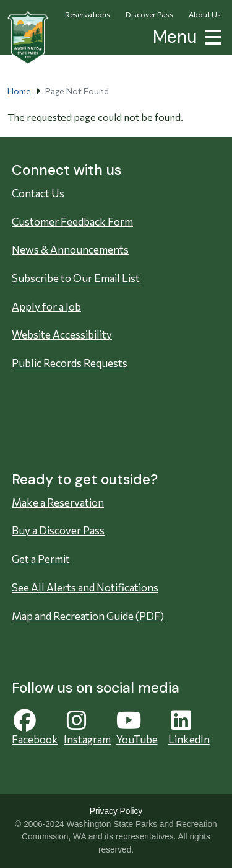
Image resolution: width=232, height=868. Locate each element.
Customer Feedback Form (72, 222)
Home (19, 91)
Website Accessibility (62, 334)
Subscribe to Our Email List (76, 278)
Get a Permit (41, 559)
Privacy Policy (116, 811)
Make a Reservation (58, 503)
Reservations (88, 14)
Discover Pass (149, 14)
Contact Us (38, 193)
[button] (211, 36)
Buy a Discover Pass (58, 530)
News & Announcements (70, 250)
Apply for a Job (46, 307)
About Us (205, 14)
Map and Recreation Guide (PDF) (88, 616)
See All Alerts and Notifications (85, 587)
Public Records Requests (70, 363)
